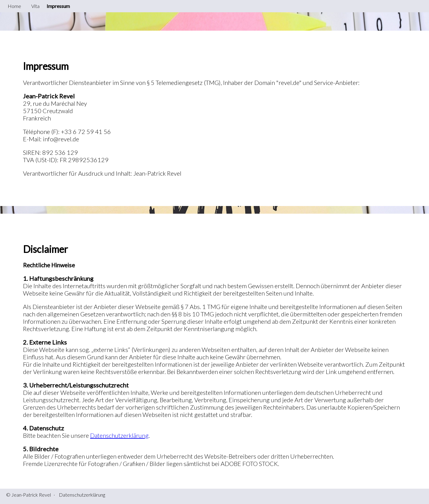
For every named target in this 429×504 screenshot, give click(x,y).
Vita (35, 6)
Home (14, 6)
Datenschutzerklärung (119, 435)
